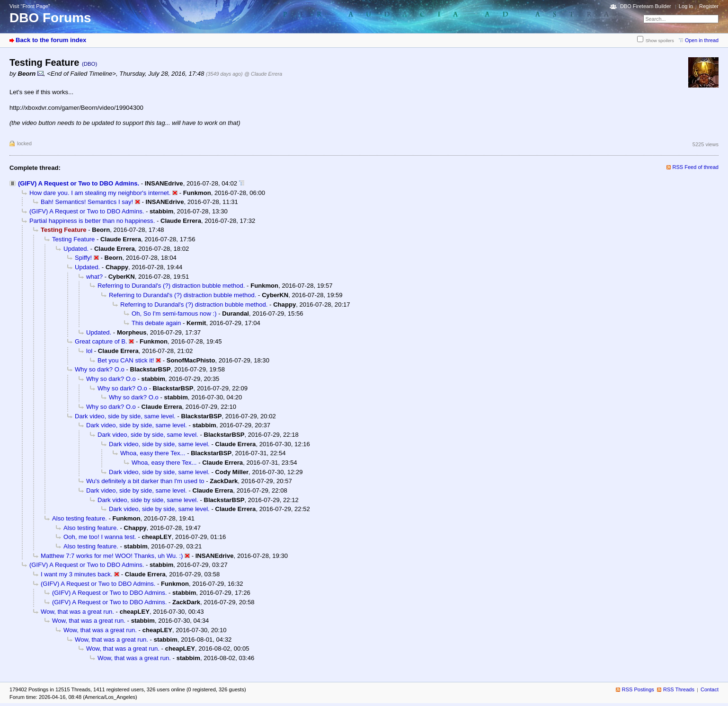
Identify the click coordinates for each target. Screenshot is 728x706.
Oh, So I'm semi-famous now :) (174, 313)
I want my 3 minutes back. (77, 574)
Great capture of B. (101, 341)
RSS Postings (638, 689)
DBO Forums (50, 18)
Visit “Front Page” (30, 6)
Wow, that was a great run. (77, 612)
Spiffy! (83, 258)
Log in (686, 6)
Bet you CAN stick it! (126, 360)
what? (94, 277)
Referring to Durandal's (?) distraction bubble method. (171, 286)
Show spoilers (660, 40)
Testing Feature (73, 239)
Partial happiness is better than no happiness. (92, 221)
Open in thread (702, 40)
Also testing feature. (80, 518)
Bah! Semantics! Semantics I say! (87, 202)
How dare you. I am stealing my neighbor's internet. (100, 193)
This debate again (156, 323)
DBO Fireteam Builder (646, 6)
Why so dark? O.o (100, 369)
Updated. (76, 249)
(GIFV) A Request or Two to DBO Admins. (79, 183)
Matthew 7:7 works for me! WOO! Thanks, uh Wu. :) (112, 556)
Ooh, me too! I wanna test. (100, 537)
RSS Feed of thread (696, 167)
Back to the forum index (51, 40)
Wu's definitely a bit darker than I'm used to (145, 481)
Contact (710, 689)
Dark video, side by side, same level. (125, 416)
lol (89, 351)
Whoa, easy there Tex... (153, 453)
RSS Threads (679, 689)
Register (709, 6)
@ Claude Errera (263, 74)
